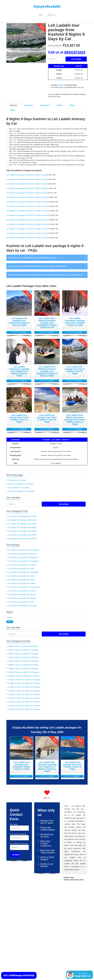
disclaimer (40, 959)
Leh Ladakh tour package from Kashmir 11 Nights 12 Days (27, 204)
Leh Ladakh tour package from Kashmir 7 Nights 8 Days (26, 186)
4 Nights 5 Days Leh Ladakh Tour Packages (23, 655)
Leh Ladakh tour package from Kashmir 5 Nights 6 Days (26, 177)
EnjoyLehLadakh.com (14, 943)
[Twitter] (43, 926)
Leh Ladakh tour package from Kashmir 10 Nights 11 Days (27, 199)
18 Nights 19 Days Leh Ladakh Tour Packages (24, 707)
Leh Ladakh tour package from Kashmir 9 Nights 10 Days (26, 195)
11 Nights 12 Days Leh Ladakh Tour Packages (24, 681)
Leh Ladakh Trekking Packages (47, 898)
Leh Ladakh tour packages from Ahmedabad (23, 547)
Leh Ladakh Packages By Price (75, 904)
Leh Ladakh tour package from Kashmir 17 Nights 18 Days (27, 231)
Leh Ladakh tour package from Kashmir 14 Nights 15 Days (27, 217)
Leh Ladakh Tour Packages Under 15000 (22, 517)
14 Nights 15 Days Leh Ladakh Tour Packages (24, 692)
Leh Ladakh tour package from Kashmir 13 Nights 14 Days (27, 213)
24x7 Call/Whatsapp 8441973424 (19, 975)
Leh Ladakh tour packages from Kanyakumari (24, 584)
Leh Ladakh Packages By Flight (19, 898)
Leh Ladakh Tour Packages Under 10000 (22, 514)
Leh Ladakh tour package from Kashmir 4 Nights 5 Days (26, 172)
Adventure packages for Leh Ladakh (21, 481)
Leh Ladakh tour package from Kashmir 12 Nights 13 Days (27, 208)
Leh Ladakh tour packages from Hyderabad (23, 570)
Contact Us (51, 15)
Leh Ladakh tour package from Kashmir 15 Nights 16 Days (27, 222)
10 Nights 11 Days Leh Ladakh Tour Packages (24, 677)
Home (41, 15)
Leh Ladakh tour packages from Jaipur (21, 577)
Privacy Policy (11, 968)
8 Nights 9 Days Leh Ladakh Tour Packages (23, 670)
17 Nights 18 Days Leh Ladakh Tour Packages (24, 703)
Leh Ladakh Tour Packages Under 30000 (22, 528)
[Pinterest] (51, 926)
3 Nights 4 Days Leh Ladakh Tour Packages (23, 651)
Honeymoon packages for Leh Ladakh (21, 489)
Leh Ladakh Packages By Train (19, 902)
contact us (61, 85)
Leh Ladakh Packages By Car (18, 909)
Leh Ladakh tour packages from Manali (22, 592)
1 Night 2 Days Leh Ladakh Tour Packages (23, 644)
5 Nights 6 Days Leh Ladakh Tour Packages (23, 658)
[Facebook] (36, 926)
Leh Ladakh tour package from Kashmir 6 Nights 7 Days (26, 181)
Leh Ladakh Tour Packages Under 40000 (22, 536)
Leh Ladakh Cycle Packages (46, 912)
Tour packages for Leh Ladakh (19, 485)
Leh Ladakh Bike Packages (45, 908)
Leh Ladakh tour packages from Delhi (21, 566)
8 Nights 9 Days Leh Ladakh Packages (37, 943)
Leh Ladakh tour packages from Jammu (22, 581)
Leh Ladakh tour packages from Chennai (22, 562)
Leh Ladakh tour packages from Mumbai (22, 596)
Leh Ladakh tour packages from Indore (21, 573)
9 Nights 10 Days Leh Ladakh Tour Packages (24, 673)
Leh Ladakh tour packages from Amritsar (22, 551)
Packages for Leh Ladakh (17, 477)
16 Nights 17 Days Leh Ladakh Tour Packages (24, 699)
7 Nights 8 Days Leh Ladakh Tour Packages (23, 666)
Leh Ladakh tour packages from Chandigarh (23, 558)
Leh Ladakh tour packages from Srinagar (22, 603)
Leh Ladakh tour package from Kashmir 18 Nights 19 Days (27, 235)
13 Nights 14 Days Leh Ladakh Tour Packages (24, 688)
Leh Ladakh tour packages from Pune (21, 599)
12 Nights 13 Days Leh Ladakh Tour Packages (24, 684)
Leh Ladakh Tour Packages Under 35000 (22, 532)
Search (10, 619)
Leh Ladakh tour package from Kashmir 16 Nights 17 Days (27, 226)
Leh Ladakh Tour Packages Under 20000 (22, 521)
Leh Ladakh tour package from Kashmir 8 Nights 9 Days (26, 190)
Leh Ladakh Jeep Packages (45, 915)
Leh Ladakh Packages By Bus (18, 906)
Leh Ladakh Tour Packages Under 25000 (22, 525)
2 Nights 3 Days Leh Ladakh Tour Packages (23, 647)
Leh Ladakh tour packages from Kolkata (22, 588)
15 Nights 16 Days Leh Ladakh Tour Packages (24, 695)
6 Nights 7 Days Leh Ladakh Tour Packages (23, 662)
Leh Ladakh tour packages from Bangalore (23, 555)
